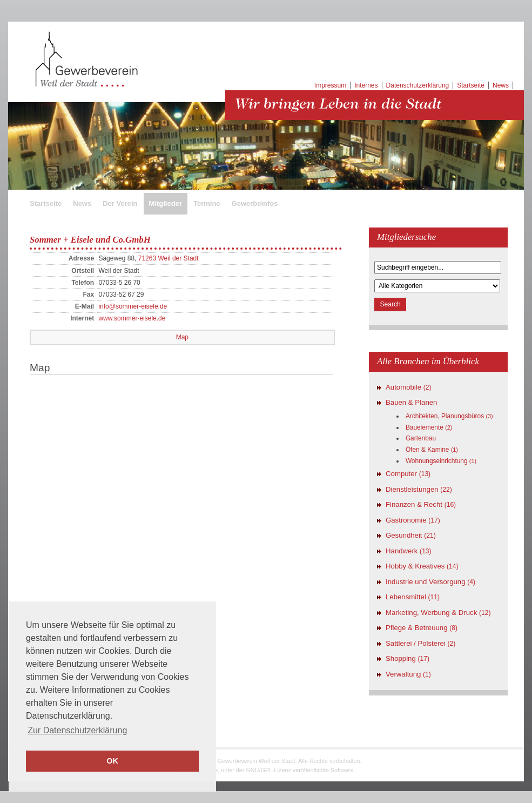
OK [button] (112, 761)
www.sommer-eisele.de (132, 318)
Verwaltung (408, 674)
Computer (408, 474)
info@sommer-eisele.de (133, 306)
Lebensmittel (413, 597)
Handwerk (409, 551)
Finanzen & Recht (421, 504)
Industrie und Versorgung (430, 582)
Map (182, 337)
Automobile (409, 387)
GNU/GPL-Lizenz (268, 770)
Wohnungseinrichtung (441, 461)
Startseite (471, 85)
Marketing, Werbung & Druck (438, 613)
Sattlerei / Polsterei (420, 643)
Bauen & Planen (411, 402)
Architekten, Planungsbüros (449, 416)
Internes (366, 85)
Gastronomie (413, 520)
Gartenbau (421, 438)
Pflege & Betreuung (422, 628)
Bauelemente (429, 427)
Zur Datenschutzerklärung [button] (77, 730)
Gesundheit (411, 535)
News (501, 85)
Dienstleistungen (419, 489)
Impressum (330, 85)
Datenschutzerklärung (418, 85)
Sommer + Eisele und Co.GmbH (90, 240)
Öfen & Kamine (432, 450)
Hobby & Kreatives (422, 566)
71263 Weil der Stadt (169, 258)
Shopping (408, 658)
